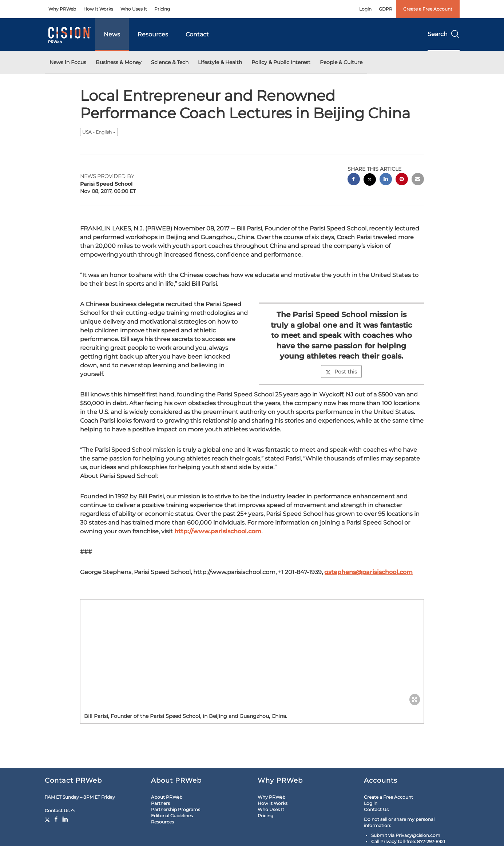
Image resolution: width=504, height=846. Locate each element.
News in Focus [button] (68, 62)
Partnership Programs (176, 809)
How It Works (98, 9)
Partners (160, 803)
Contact (197, 34)
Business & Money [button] (119, 62)
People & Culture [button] (341, 62)
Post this (341, 372)
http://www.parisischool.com (218, 531)
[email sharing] (418, 180)
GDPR (386, 9)
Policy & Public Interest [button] (281, 62)
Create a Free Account (428, 9)
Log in (371, 803)
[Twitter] (48, 819)
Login (365, 9)
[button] (252, 654)
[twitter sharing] (370, 180)
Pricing (162, 9)
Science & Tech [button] (170, 62)
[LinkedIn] (65, 819)
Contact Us (60, 811)
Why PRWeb (62, 9)
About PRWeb (167, 797)
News (112, 34)
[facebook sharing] (354, 180)
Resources (153, 34)
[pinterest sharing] (402, 180)
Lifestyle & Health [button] (220, 62)
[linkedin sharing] (386, 180)
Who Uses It (134, 9)
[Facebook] (56, 819)
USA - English (99, 132)
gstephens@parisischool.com (368, 572)
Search (444, 34)
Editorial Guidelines (172, 816)
